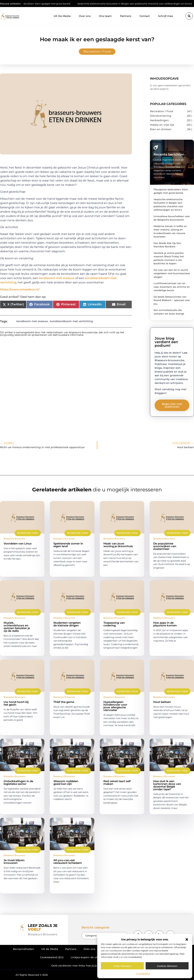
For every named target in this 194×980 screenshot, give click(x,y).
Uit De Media (62, 16)
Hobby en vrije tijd (162, 125)
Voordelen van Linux (18, 543)
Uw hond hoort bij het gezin (16, 703)
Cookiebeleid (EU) (52, 957)
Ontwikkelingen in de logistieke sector (18, 782)
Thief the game (64, 702)
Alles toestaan (122, 966)
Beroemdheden (24, 949)
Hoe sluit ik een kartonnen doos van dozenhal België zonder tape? (167, 785)
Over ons (85, 16)
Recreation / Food (97, 51)
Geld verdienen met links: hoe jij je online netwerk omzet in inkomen (97, 966)
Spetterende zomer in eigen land (68, 545)
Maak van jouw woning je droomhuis (118, 545)
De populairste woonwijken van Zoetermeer (165, 546)
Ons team (105, 16)
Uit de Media (50, 949)
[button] (187, 939)
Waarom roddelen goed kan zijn (66, 782)
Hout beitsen (162, 702)
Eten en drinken (161, 129)
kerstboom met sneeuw (57, 278)
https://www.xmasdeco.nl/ (20, 289)
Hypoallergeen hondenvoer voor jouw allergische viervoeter (115, 706)
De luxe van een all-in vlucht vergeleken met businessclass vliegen (172, 273)
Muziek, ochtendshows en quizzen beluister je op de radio (17, 627)
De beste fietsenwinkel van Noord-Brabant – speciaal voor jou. (172, 300)
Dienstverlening (161, 116)
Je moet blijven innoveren (14, 862)
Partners (126, 16)
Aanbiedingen (159, 120)
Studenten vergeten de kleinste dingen (67, 624)
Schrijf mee (166, 16)
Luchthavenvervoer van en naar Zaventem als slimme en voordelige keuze (172, 287)
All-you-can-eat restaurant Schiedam (68, 862)
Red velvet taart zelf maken (117, 782)
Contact (145, 16)
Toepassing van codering (114, 624)
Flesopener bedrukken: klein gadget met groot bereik (44, 4)
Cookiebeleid (143, 973)
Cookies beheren (167, 966)
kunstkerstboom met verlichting (71, 321)
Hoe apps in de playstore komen (165, 624)
